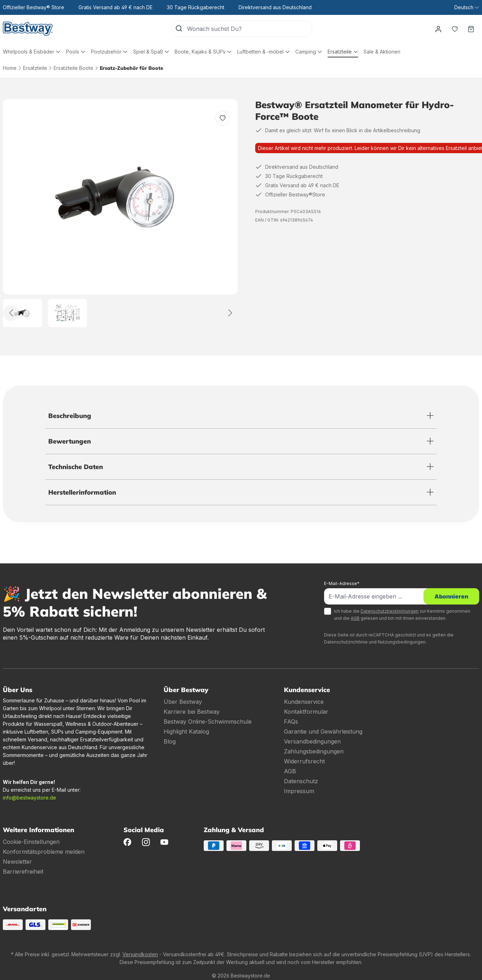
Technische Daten (76, 467)
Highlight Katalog (186, 731)
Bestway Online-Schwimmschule (208, 722)
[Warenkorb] (471, 29)
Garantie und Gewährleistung (323, 731)
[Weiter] (230, 313)
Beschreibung (70, 416)
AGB (355, 618)
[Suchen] (179, 29)
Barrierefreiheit (23, 872)
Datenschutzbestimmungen (390, 611)
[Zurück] (11, 313)
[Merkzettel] (455, 29)
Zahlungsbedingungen (314, 751)
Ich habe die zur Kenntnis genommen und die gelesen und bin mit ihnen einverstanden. (402, 615)
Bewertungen (70, 441)
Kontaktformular (306, 712)
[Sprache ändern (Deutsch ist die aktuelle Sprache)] (467, 7)
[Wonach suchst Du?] (250, 29)
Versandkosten (140, 954)
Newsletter (17, 862)
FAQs (291, 722)
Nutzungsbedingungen (402, 642)
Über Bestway (183, 702)
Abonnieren (451, 596)
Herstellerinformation (82, 492)
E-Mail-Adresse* (342, 583)
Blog (170, 741)
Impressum (299, 791)
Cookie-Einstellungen (31, 842)
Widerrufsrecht (304, 761)
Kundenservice (304, 702)
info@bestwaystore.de (29, 798)
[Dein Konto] (438, 29)
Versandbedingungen (312, 741)
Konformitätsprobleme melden (44, 852)
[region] (120, 213)
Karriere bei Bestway (192, 712)
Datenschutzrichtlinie (346, 642)
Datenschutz (301, 781)
